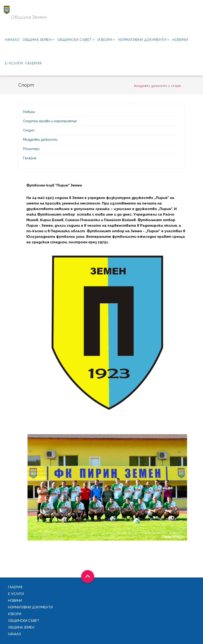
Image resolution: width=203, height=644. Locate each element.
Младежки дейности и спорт (158, 86)
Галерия (34, 63)
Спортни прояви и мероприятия (50, 121)
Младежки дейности (40, 140)
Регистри (31, 149)
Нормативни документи (144, 40)
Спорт (29, 130)
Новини (180, 40)
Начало (12, 40)
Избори (106, 40)
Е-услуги (14, 63)
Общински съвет (76, 40)
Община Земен (38, 40)
